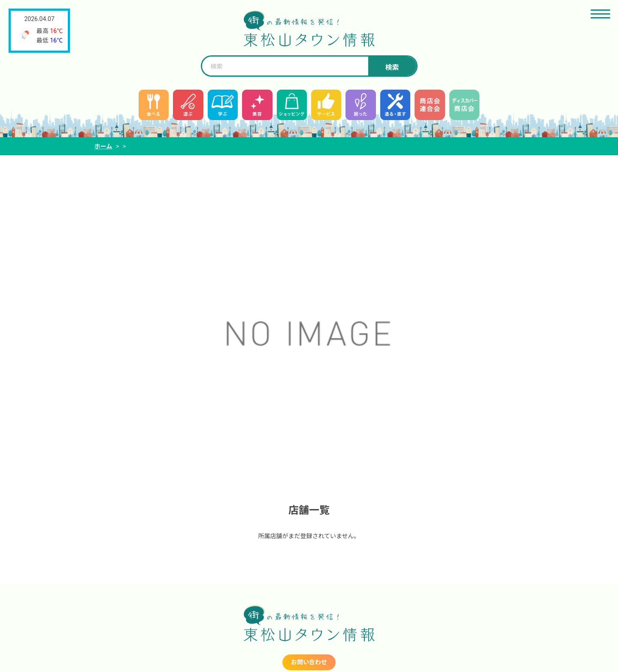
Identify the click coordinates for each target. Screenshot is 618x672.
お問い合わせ (309, 662)
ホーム (103, 146)
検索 (392, 68)
